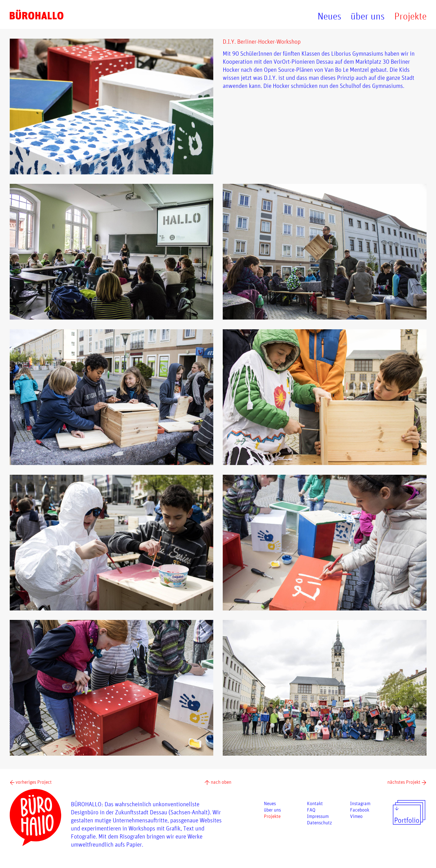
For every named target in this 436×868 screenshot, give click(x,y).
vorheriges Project (31, 782)
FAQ (311, 810)
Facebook (360, 810)
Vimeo (356, 816)
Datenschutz (319, 822)
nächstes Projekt (407, 782)
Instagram (360, 803)
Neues (329, 16)
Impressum (318, 816)
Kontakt (315, 803)
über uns (368, 16)
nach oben (218, 782)
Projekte (410, 16)
